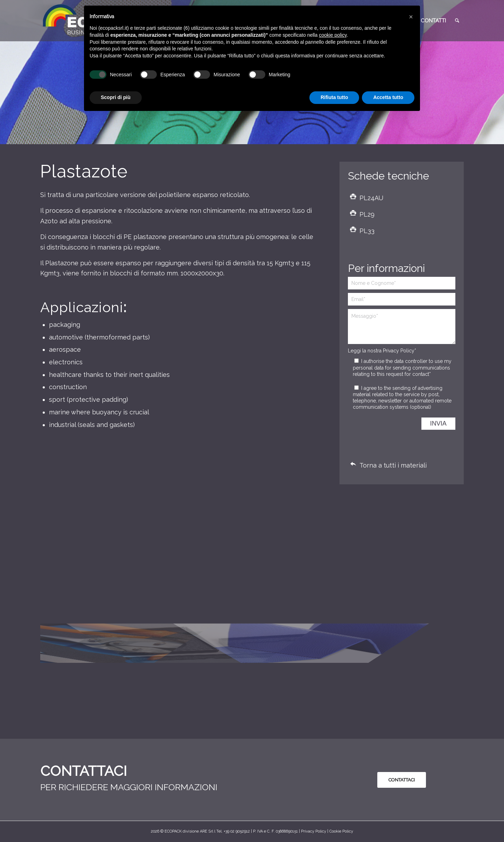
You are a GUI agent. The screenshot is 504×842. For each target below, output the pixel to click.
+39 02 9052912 (237, 831)
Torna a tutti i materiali (393, 465)
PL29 (367, 214)
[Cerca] (457, 21)
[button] (411, 17)
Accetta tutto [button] (388, 97)
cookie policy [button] (333, 35)
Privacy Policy (399, 351)
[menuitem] (433, 21)
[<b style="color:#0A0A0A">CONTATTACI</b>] (402, 780)
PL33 (367, 231)
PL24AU (371, 198)
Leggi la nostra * (382, 351)
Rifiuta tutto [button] (334, 97)
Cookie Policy (341, 831)
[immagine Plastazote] (94, 561)
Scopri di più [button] (116, 97)
